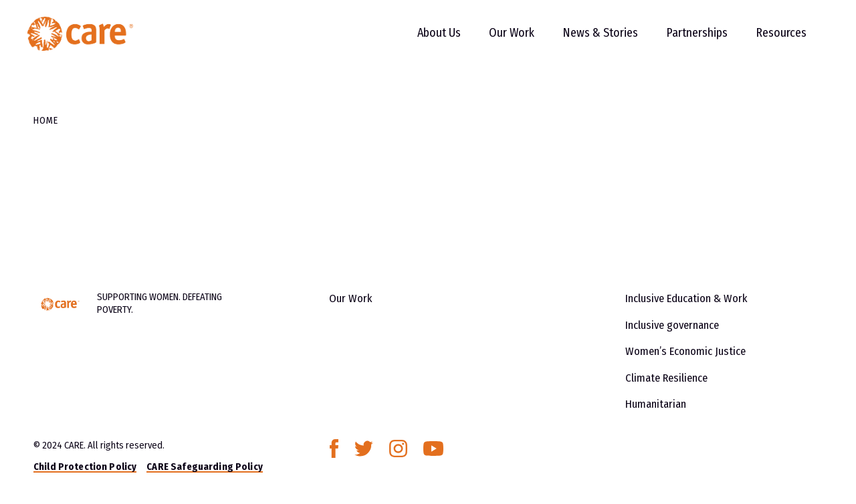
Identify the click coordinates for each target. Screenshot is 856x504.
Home (45, 120)
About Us (427, 39)
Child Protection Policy (85, 463)
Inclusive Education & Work (685, 298)
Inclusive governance (671, 324)
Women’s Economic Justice (684, 349)
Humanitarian (655, 401)
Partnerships (685, 39)
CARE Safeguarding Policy (204, 463)
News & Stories (588, 39)
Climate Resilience (665, 375)
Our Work (500, 39)
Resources (769, 39)
